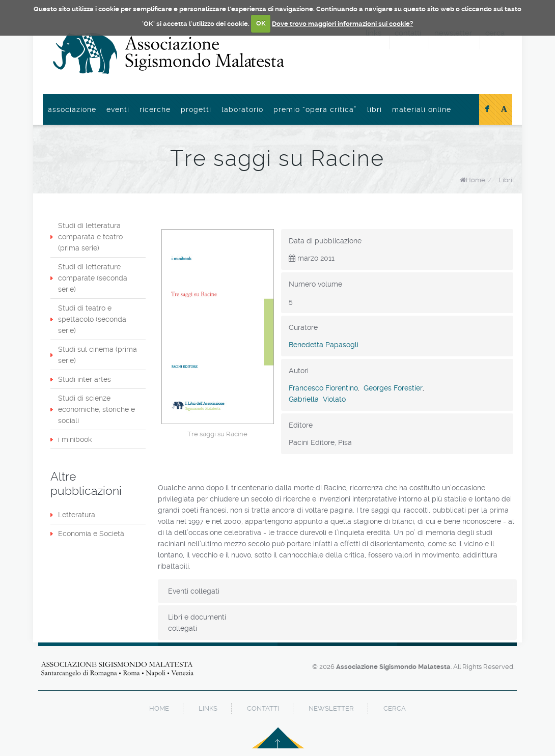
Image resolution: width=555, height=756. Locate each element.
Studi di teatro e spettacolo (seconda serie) (92, 319)
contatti (263, 708)
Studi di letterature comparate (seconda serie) (93, 278)
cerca (395, 708)
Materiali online (422, 109)
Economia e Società (91, 534)
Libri (374, 109)
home (159, 708)
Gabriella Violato (317, 399)
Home (476, 180)
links (208, 708)
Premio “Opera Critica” (315, 109)
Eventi (118, 109)
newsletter (331, 708)
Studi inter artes (85, 379)
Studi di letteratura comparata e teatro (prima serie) (90, 237)
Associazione (72, 109)
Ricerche (155, 109)
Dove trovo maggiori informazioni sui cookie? (342, 23)
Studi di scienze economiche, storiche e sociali (96, 409)
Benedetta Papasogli (324, 345)
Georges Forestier (393, 388)
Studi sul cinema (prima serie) (98, 355)
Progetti (196, 109)
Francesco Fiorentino (323, 388)
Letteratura (77, 515)
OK (261, 23)
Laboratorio (242, 109)
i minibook (75, 439)
